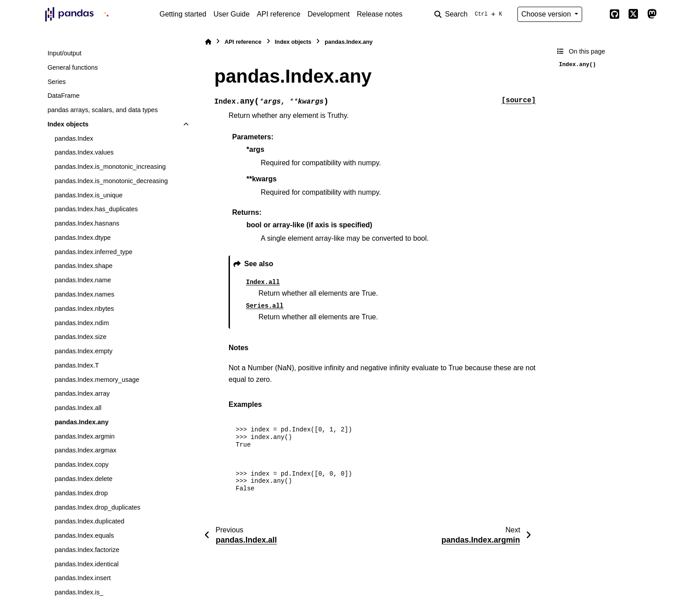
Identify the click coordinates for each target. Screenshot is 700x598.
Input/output (64, 53)
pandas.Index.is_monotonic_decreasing (111, 181)
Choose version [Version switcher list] (547, 14)
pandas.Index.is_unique (88, 195)
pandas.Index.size (80, 337)
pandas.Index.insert (83, 578)
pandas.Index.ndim (82, 323)
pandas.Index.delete (83, 479)
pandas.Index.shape (83, 266)
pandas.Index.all (78, 408)
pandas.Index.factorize (87, 550)
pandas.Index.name (83, 280)
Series (56, 82)
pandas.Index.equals (84, 535)
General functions (73, 67)
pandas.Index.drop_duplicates (97, 507)
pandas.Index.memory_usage (97, 380)
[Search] (470, 14)
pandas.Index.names (84, 294)
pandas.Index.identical (86, 564)
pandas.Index (74, 138)
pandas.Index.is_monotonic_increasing (110, 167)
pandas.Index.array (82, 393)
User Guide (231, 14)
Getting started (183, 14)
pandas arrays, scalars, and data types (102, 110)
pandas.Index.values (84, 152)
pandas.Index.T (77, 365)
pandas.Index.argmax (85, 450)
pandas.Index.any (81, 422)
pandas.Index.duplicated (89, 521)
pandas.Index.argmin (84, 436)
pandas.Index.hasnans (87, 223)
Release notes (379, 14)
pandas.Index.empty (83, 351)
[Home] (208, 42)
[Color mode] (596, 14)
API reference (279, 14)
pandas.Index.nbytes (84, 309)
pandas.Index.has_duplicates (96, 209)
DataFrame (63, 96)
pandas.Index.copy (81, 464)
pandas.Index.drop (81, 493)
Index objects (68, 124)
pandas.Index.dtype (83, 238)
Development (329, 14)
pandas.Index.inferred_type (93, 252)
